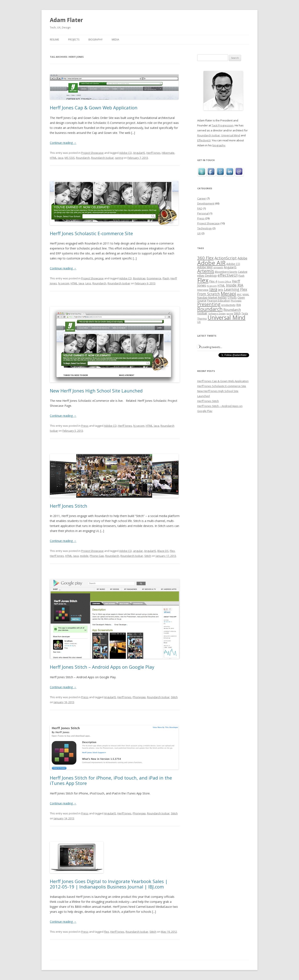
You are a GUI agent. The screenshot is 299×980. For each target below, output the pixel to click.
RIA (239, 305)
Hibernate (168, 153)
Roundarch (83, 158)
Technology (205, 228)
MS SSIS (70, 158)
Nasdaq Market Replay (212, 298)
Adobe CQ (126, 153)
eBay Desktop (207, 275)
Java (61, 158)
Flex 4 (213, 281)
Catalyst (243, 272)
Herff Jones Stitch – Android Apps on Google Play (102, 667)
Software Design (217, 314)
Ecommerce (154, 278)
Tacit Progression (222, 125)
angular (138, 551)
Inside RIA (235, 285)
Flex (172, 551)
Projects (74, 40)
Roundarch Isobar (102, 158)
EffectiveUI (204, 140)
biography (219, 145)
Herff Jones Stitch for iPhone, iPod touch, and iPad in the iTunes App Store (111, 780)
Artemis (206, 271)
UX (199, 233)
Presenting (209, 304)
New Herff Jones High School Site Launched (96, 391)
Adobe (242, 258)
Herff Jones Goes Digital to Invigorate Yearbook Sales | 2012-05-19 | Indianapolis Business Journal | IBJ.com (109, 884)
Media (115, 40)
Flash (166, 278)
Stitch (148, 556)
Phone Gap (97, 556)
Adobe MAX (205, 267)
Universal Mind (231, 135)
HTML (53, 158)
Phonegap (139, 697)
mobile (84, 556)
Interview (203, 290)
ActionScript (226, 258)
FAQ (200, 208)
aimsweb (218, 268)
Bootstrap (139, 278)
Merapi (228, 294)
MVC (239, 294)
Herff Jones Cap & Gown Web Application (94, 108)
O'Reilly (232, 298)
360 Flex (205, 258)
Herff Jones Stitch (69, 506)
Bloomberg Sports (226, 272)
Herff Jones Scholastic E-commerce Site (91, 233)
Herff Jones (153, 153)
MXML (246, 294)
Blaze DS (163, 551)
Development (206, 203)
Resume (54, 40)
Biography (96, 40)
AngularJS (139, 153)
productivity (228, 305)
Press (85, 426)
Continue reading (63, 143)
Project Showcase (92, 153)
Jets (221, 290)
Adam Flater (66, 20)
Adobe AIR (211, 263)
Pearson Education (219, 301)
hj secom (64, 283)
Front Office (224, 282)
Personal (203, 213)
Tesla (245, 313)
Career (202, 198)
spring (119, 158)
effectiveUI (228, 275)
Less (88, 283)
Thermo (202, 319)
